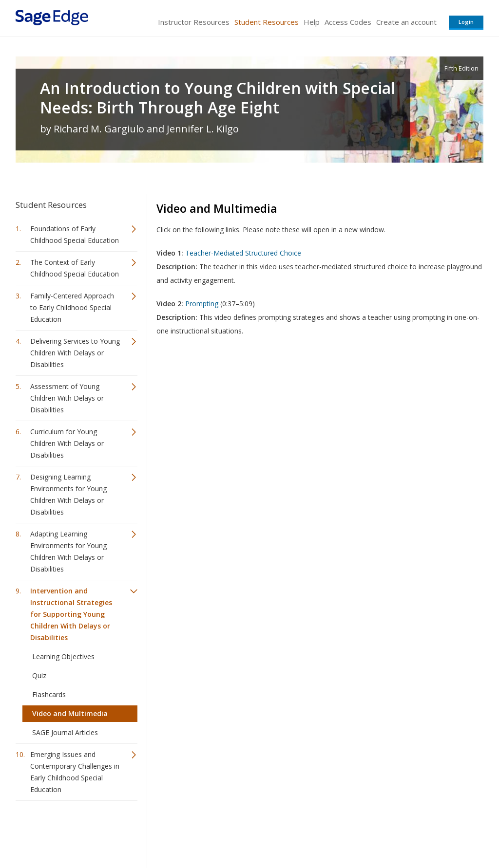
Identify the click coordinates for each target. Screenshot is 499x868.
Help (312, 22)
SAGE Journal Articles (65, 732)
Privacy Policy (419, 832)
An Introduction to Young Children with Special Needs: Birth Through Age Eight (218, 98)
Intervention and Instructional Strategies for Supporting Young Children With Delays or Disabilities (71, 614)
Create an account (406, 22)
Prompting (202, 304)
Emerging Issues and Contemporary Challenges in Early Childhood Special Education (75, 772)
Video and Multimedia (70, 713)
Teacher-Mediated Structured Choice (243, 253)
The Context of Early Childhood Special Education (75, 268)
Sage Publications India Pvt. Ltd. (157, 832)
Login (466, 22)
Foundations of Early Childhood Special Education (75, 234)
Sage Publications (71, 832)
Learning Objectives (63, 656)
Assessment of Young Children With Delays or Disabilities (67, 398)
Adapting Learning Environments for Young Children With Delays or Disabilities (68, 551)
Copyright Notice (365, 832)
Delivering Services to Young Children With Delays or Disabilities (75, 353)
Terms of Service (305, 832)
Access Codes (348, 22)
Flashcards (49, 694)
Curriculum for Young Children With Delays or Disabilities (67, 443)
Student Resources (267, 22)
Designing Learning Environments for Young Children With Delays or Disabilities (68, 494)
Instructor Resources (194, 22)
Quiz (39, 675)
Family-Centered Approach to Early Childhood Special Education (72, 307)
